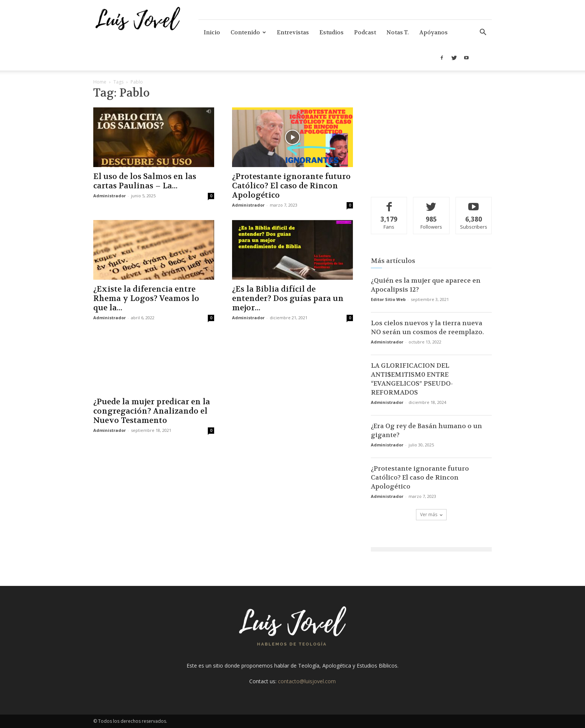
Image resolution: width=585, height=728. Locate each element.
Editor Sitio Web (388, 299)
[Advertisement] (431, 136)
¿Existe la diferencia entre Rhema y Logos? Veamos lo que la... (146, 299)
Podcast (365, 32)
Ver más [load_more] (431, 514)
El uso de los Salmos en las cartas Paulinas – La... (145, 181)
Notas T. (398, 32)
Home (100, 82)
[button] (483, 33)
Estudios (331, 32)
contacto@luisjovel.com (307, 681)
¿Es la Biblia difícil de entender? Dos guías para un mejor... (288, 299)
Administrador (110, 196)
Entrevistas (293, 32)
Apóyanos (434, 32)
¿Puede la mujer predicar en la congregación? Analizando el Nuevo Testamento (152, 411)
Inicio (212, 32)
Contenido (248, 32)
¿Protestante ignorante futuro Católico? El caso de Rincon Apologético (291, 186)
